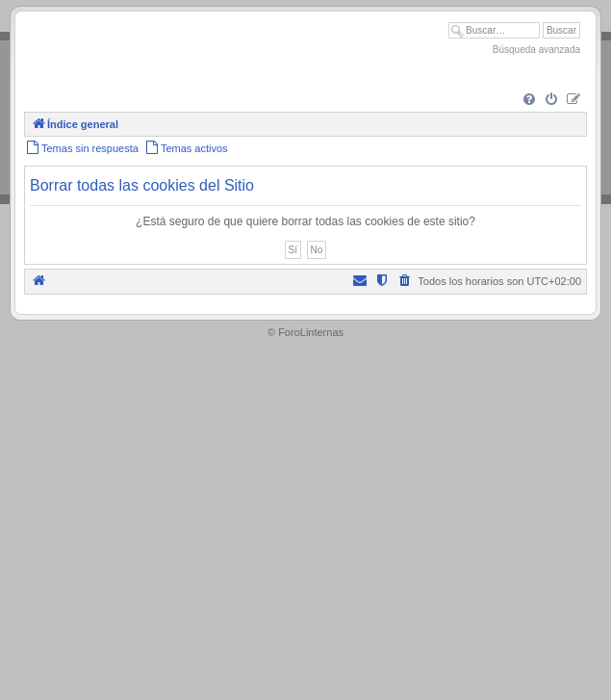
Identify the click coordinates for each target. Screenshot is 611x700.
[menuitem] (529, 100)
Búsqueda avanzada (536, 50)
